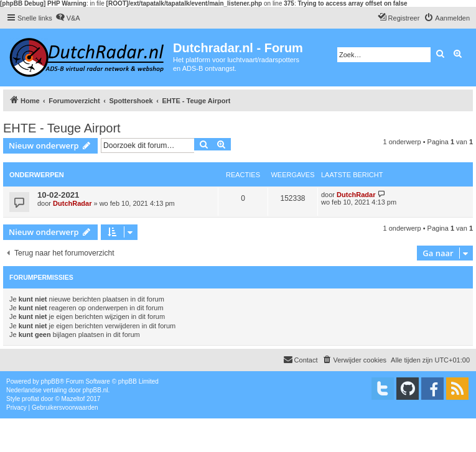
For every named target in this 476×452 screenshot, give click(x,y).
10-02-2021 (58, 195)
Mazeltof (73, 399)
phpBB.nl (96, 390)
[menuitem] (68, 18)
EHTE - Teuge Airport (62, 128)
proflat (30, 399)
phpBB (50, 381)
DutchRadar (72, 203)
